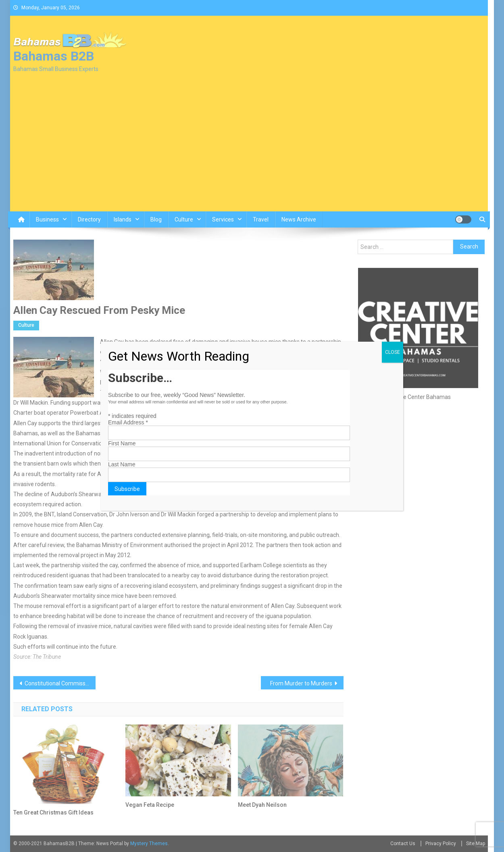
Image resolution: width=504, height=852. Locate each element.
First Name (122, 443)
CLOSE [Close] (393, 352)
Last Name (122, 464)
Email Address (128, 422)
